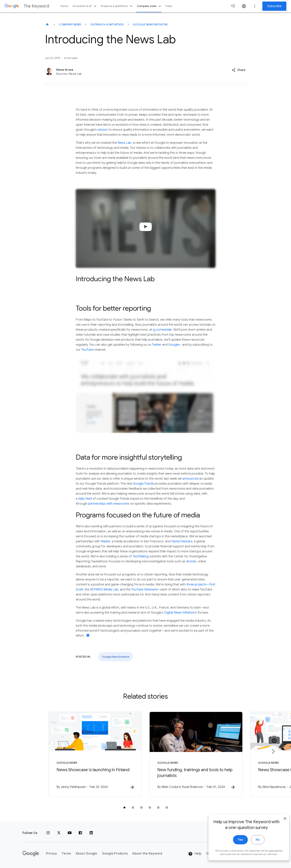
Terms (66, 854)
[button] (239, 70)
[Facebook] (80, 833)
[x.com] (59, 833)
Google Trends (143, 484)
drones (191, 561)
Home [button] (64, 6)
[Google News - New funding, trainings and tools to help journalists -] (196, 754)
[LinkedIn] (91, 833)
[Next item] (273, 751)
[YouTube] (70, 833)
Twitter (157, 345)
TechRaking (141, 556)
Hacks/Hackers (182, 541)
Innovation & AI (85, 6)
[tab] (124, 808)
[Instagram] (48, 833)
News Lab (124, 143)
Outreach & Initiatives (107, 24)
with (109, 504)
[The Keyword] (47, 24)
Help (195, 854)
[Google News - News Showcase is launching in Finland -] (95, 754)
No (252, 847)
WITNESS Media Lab (104, 590)
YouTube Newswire (145, 590)
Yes (235, 847)
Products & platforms (117, 6)
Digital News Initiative (179, 613)
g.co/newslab (162, 330)
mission (103, 130)
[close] (279, 826)
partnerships (97, 504)
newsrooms (121, 504)
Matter (106, 541)
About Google (87, 854)
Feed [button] (169, 6)
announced (191, 479)
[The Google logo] (31, 854)
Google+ (174, 345)
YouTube (87, 350)
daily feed (85, 499)
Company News (70, 24)
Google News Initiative (150, 24)
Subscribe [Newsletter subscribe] (274, 6)
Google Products (115, 854)
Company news (150, 6)
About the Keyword (147, 854)
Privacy (52, 854)
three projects (196, 585)
